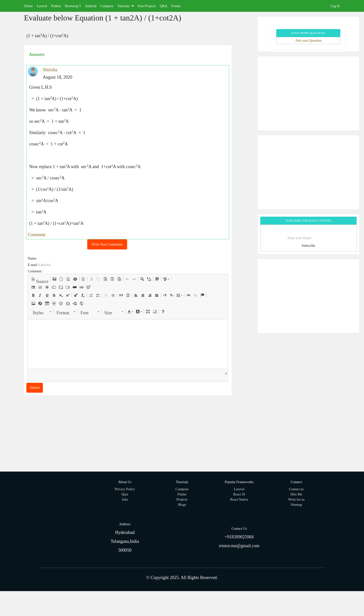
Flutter (182, 494)
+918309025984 (239, 537)
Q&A (164, 6)
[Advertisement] (308, 93)
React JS (239, 494)
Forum (176, 6)
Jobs (125, 500)
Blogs (182, 505)
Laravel (42, 6)
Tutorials (126, 6)
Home (29, 6)
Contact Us (239, 529)
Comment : (35, 271)
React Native (239, 500)
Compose (107, 6)
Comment (37, 235)
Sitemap (296, 505)
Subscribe (308, 246)
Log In (335, 6)
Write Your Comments (107, 244)
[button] (40, 279)
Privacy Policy (125, 489)
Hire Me (296, 494)
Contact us (296, 489)
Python (56, 6)
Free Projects (147, 6)
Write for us (296, 500)
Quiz (125, 494)
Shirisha (50, 70)
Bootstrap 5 (73, 6)
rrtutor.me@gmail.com (239, 546)
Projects (182, 500)
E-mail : (33, 265)
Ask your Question (309, 41)
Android (91, 6)
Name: (32, 258)
